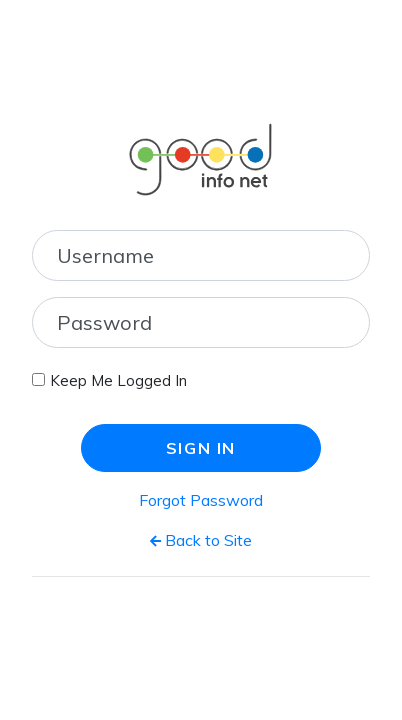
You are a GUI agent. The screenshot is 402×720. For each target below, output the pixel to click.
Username (105, 255)
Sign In (201, 448)
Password (104, 322)
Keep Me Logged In (118, 380)
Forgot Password (201, 500)
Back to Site (201, 540)
